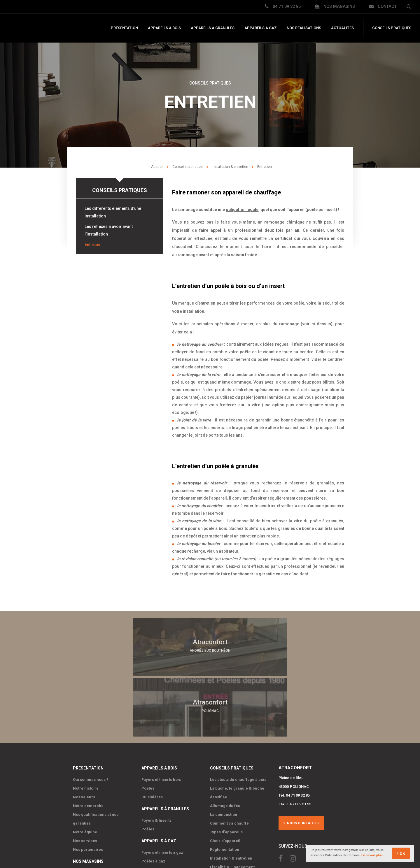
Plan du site (164, 839)
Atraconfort (50, 28)
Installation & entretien (230, 167)
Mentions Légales (193, 839)
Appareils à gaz (261, 28)
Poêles (148, 726)
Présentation (124, 28)
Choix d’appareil (225, 779)
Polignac (81, 811)
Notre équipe (85, 770)
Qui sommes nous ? (91, 717)
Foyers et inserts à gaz (162, 790)
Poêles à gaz (153, 799)
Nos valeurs (84, 735)
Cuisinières (152, 735)
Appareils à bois (164, 28)
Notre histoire (86, 726)
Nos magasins (88, 799)
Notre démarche (88, 744)
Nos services (85, 779)
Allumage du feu (225, 744)
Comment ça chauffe (229, 761)
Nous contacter (302, 760)
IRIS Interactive (253, 839)
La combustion (224, 752)
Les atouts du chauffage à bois (238, 717)
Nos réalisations (304, 28)
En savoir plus (372, 856)
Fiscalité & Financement (232, 805)
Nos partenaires (88, 787)
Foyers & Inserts (156, 758)
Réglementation (225, 787)
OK (402, 854)
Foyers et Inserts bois (161, 717)
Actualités (342, 28)
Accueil (157, 167)
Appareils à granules (213, 28)
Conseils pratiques (392, 28)
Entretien (93, 245)
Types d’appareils (226, 770)
